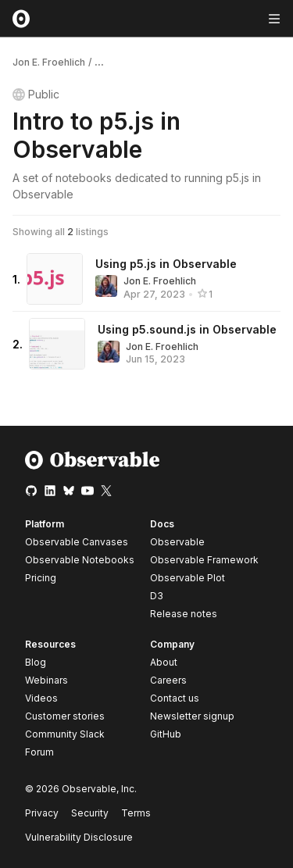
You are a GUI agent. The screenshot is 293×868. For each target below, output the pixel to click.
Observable (177, 542)
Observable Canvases (77, 542)
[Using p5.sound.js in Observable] (57, 344)
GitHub (166, 734)
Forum (39, 752)
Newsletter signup (192, 716)
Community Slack (65, 734)
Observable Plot (188, 578)
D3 (157, 596)
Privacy (42, 813)
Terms (136, 813)
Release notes (184, 614)
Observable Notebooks (80, 560)
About (164, 662)
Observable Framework (204, 560)
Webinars (46, 680)
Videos (41, 698)
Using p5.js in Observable (166, 264)
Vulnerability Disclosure (79, 837)
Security (90, 813)
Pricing (41, 578)
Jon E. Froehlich (49, 62)
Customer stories (65, 716)
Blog (36, 662)
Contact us (175, 698)
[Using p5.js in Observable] (55, 279)
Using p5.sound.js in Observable (187, 329)
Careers (168, 680)
